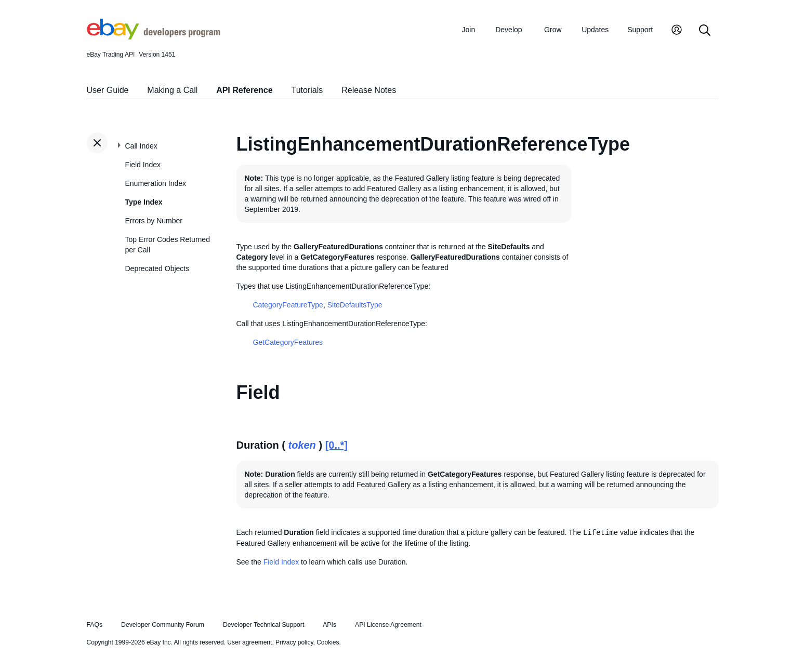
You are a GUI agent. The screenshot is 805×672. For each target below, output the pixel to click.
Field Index (143, 165)
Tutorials (307, 90)
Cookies (328, 642)
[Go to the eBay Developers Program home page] (154, 37)
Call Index (141, 146)
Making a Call (172, 90)
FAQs (95, 625)
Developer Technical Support (263, 625)
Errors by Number (154, 221)
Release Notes (369, 90)
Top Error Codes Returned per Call (168, 245)
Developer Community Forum (163, 625)
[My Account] (677, 31)
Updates (595, 30)
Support (640, 30)
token (302, 445)
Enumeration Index (156, 183)
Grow (553, 30)
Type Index (144, 202)
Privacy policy (294, 642)
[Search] (705, 31)
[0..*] (336, 445)
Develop (509, 30)
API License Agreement (388, 625)
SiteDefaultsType (355, 305)
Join (469, 30)
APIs (329, 625)
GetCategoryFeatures (288, 342)
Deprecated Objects (157, 268)
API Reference (245, 90)
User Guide (108, 90)
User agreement (249, 642)
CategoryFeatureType (288, 305)
